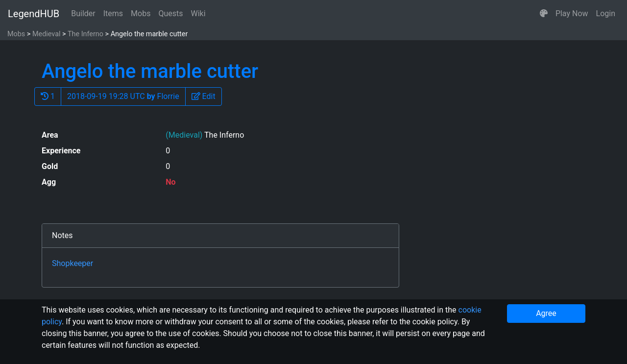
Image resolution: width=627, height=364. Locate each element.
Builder (83, 13)
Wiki (198, 13)
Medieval (47, 34)
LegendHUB (34, 14)
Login (606, 13)
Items (113, 13)
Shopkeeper (72, 263)
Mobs (141, 13)
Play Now (572, 13)
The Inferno (85, 34)
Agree (546, 313)
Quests (170, 13)
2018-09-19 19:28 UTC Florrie (123, 96)
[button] (544, 14)
